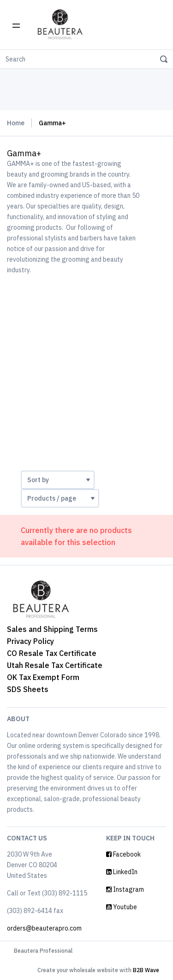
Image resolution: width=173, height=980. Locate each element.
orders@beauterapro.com (44, 928)
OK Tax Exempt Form (43, 677)
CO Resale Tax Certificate (52, 653)
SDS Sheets (28, 689)
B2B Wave (146, 970)
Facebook (123, 854)
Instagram (125, 889)
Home (16, 123)
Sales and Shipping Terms (52, 629)
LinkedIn (122, 872)
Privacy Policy (30, 641)
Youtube (122, 907)
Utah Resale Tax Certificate (55, 665)
